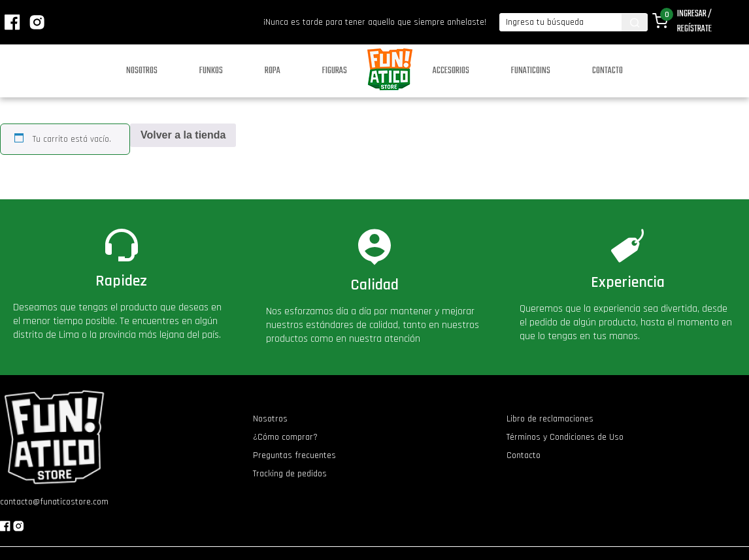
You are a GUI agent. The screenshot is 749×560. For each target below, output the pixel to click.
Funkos (211, 71)
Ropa (273, 71)
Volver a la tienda (183, 135)
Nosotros (142, 71)
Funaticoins (531, 71)
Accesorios (451, 71)
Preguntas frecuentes (294, 455)
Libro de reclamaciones (550, 419)
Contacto (608, 71)
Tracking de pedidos (290, 474)
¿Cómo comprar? (285, 437)
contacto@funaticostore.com (54, 502)
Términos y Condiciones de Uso (565, 437)
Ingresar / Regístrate (694, 22)
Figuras (335, 71)
